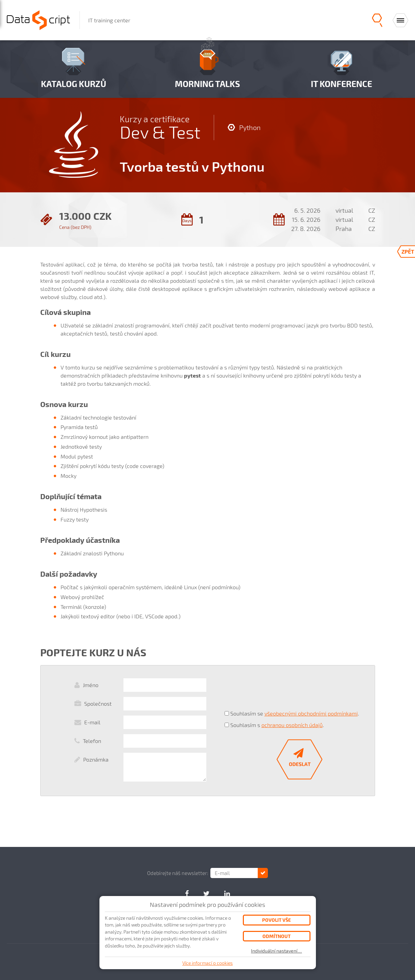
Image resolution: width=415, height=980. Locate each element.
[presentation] (276, 691)
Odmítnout (276, 936)
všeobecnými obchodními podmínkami (311, 713)
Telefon (92, 741)
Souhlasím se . (295, 713)
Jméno (91, 685)
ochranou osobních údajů (292, 725)
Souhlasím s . (277, 725)
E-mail (92, 722)
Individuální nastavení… (276, 951)
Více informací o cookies (207, 963)
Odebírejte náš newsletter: (178, 873)
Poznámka (96, 759)
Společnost (98, 704)
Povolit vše (276, 920)
